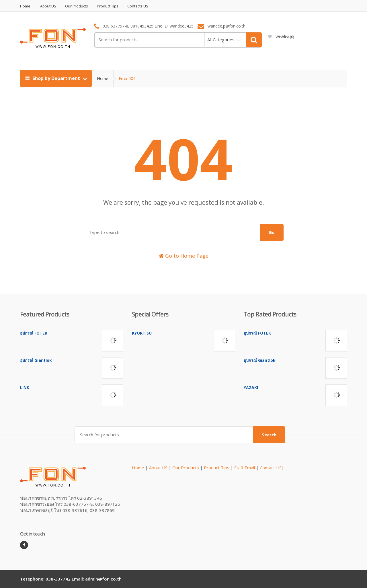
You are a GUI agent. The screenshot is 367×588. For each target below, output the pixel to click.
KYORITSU (142, 333)
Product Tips (108, 6)
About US (48, 6)
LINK (25, 387)
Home (25, 6)
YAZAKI (251, 387)
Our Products (77, 6)
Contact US (271, 468)
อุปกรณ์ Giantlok (36, 360)
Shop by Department (53, 78)
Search (269, 435)
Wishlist (281, 37)
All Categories (221, 40)
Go (272, 232)
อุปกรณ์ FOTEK (34, 333)
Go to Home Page (184, 256)
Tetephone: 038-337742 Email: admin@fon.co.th (71, 579)
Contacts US (138, 6)
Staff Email (245, 468)
